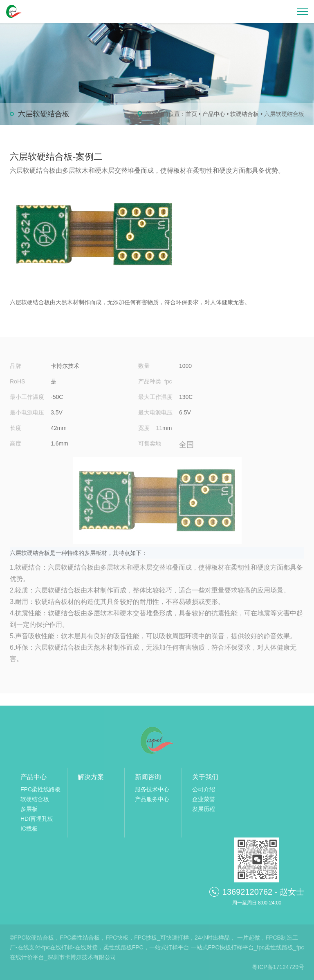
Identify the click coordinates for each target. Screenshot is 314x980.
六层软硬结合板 (284, 114)
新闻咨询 (148, 777)
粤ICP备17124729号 (278, 967)
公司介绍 (204, 789)
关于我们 (205, 777)
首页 (191, 114)
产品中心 (214, 114)
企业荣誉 (204, 799)
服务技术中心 (152, 789)
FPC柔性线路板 (40, 789)
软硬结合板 (244, 114)
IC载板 (29, 829)
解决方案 (91, 777)
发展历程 (204, 809)
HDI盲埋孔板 (37, 819)
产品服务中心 (152, 799)
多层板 (29, 809)
